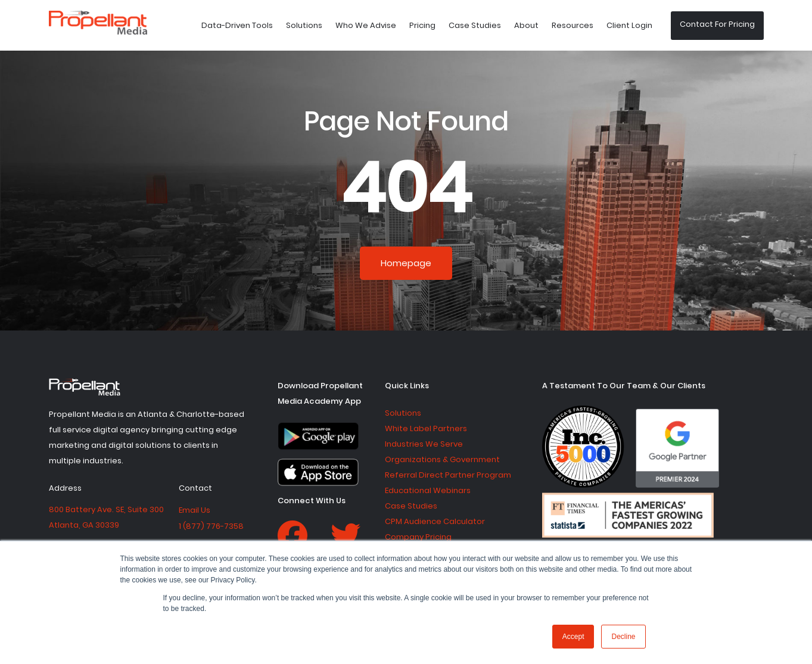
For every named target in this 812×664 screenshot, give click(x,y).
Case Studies (475, 25)
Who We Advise (366, 25)
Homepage (406, 263)
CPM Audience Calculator (435, 521)
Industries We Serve (424, 444)
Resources (573, 25)
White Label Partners (426, 428)
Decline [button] (623, 637)
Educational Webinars (428, 490)
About (526, 25)
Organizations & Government (442, 459)
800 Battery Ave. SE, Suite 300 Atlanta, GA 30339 (106, 517)
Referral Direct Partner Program (448, 475)
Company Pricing (418, 537)
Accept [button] (573, 637)
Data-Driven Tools (237, 25)
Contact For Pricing (717, 24)
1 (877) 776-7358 (211, 526)
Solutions (304, 25)
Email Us (195, 510)
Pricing (422, 25)
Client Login (629, 25)
